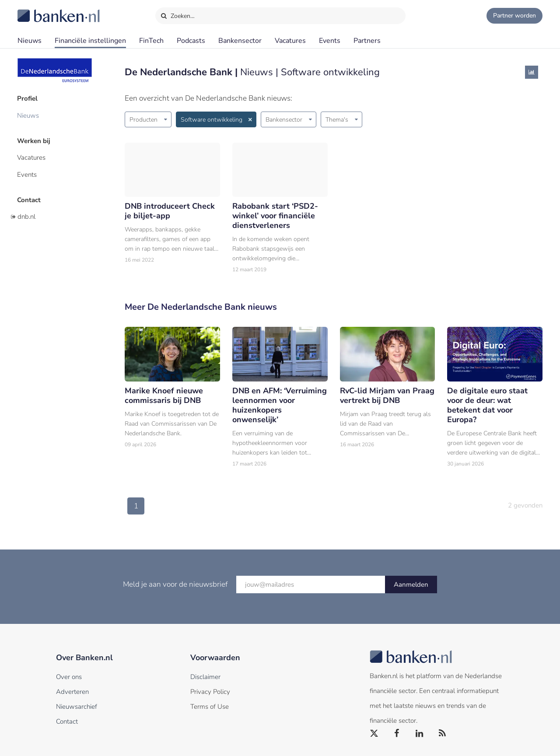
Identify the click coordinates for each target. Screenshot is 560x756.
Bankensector (240, 41)
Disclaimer (205, 677)
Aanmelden (411, 584)
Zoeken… (177, 14)
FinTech (151, 41)
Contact (29, 199)
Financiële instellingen (90, 41)
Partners (367, 41)
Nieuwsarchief (77, 707)
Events (330, 41)
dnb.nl (26, 216)
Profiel (28, 98)
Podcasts (191, 41)
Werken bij (34, 140)
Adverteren (72, 692)
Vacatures (290, 41)
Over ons (69, 677)
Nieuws (30, 41)
